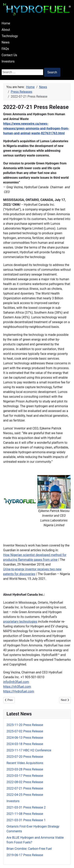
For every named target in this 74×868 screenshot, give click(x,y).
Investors (8, 61)
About (6, 30)
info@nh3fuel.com (16, 682)
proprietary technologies (20, 622)
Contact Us (9, 55)
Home (6, 23)
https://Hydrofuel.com (19, 691)
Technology (10, 36)
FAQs (5, 49)
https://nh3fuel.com (17, 687)
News (6, 42)
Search (52, 72)
